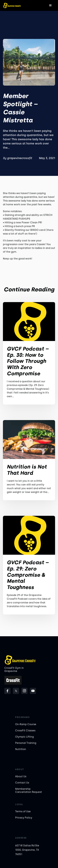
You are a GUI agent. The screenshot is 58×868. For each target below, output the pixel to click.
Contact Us (22, 783)
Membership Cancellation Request (29, 790)
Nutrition (21, 749)
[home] (12, 6)
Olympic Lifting (24, 737)
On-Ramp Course (26, 724)
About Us (21, 776)
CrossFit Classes (25, 730)
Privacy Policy (24, 818)
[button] (50, 5)
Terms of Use (23, 811)
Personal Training (26, 743)
